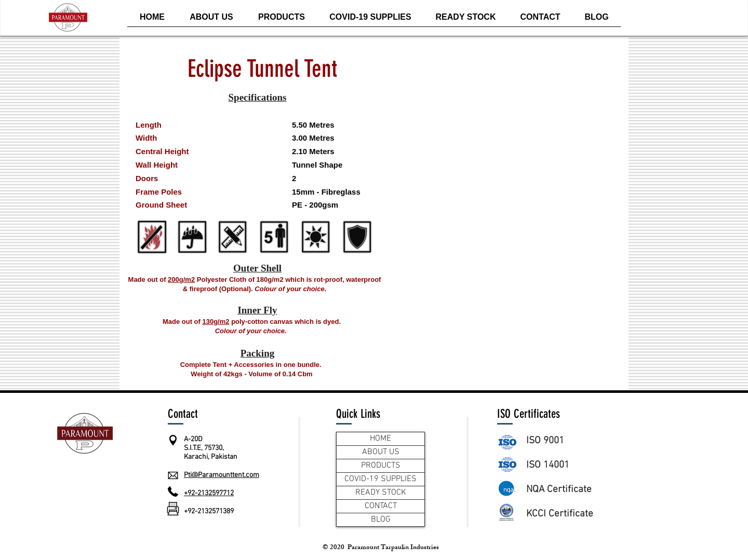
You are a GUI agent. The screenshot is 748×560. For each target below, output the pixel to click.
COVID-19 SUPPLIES (380, 479)
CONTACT (381, 506)
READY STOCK (381, 493)
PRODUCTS (381, 466)
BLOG (381, 520)
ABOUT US (381, 452)
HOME (380, 439)
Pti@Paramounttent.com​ (222, 475)
